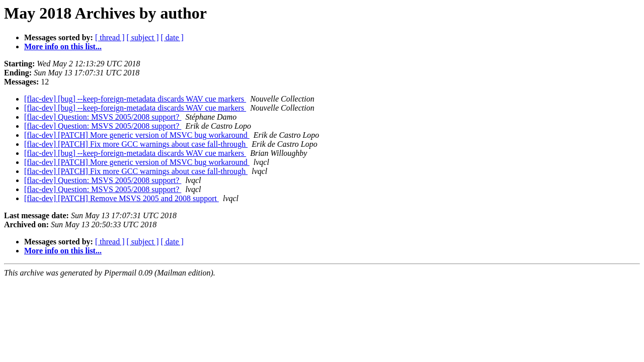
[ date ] (172, 37)
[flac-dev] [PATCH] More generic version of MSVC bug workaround (137, 135)
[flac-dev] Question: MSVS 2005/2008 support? (103, 117)
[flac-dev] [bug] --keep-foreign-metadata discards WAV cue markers (135, 99)
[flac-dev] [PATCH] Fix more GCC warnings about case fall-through (136, 144)
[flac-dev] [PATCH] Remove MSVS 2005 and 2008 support (122, 198)
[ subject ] (143, 37)
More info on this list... (63, 47)
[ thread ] (110, 37)
